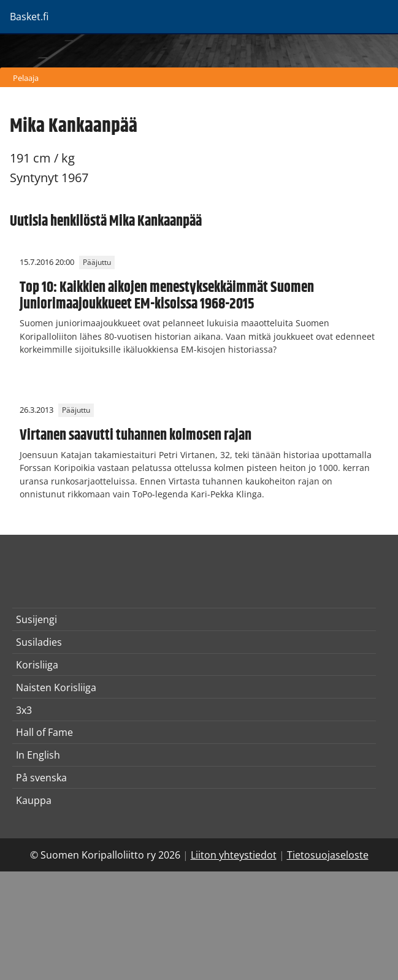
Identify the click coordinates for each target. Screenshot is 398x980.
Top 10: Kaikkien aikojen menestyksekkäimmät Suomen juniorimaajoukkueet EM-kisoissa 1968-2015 (167, 296)
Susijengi (36, 619)
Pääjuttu (97, 262)
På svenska (41, 778)
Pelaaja (26, 78)
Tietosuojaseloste (328, 855)
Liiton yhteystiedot (234, 855)
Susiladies (39, 642)
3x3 (24, 710)
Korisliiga (37, 665)
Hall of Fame (44, 732)
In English (38, 755)
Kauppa (34, 800)
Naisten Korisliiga (56, 687)
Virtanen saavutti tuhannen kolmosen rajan (136, 435)
